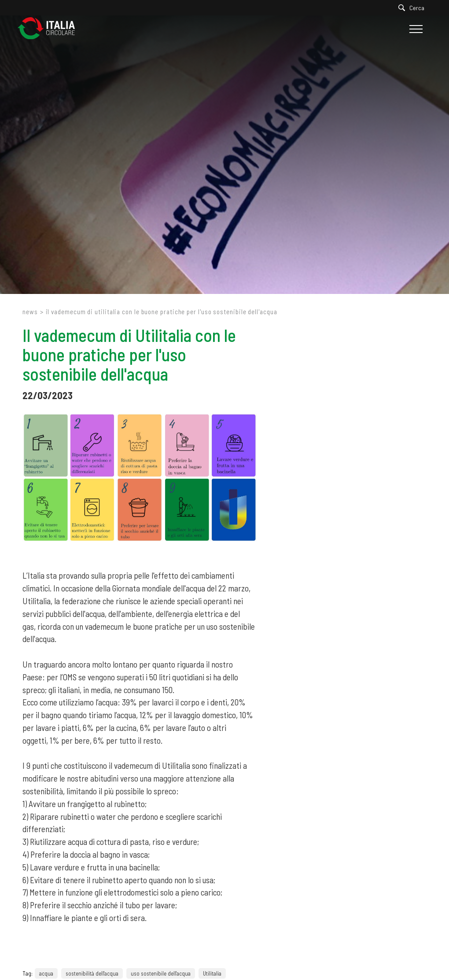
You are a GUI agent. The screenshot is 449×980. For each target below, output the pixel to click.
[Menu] (415, 29)
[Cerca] (414, 8)
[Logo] (51, 29)
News (30, 312)
